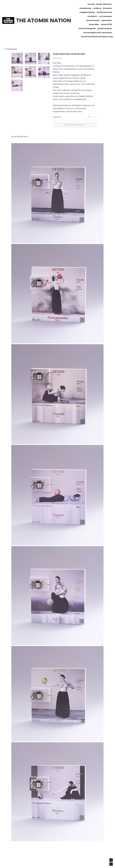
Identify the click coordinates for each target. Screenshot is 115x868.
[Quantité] (89, 117)
